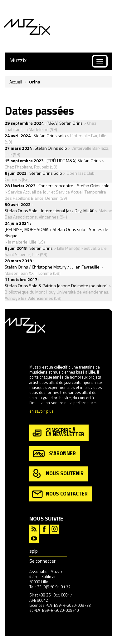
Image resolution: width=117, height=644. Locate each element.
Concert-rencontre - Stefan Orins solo (74, 186)
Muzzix (18, 60)
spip (34, 551)
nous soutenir (58, 474)
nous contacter (60, 494)
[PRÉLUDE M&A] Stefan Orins (74, 161)
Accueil (16, 82)
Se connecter (42, 561)
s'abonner (54, 454)
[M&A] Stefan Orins (65, 123)
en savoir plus (41, 412)
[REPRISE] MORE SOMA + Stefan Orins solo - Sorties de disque (56, 232)
